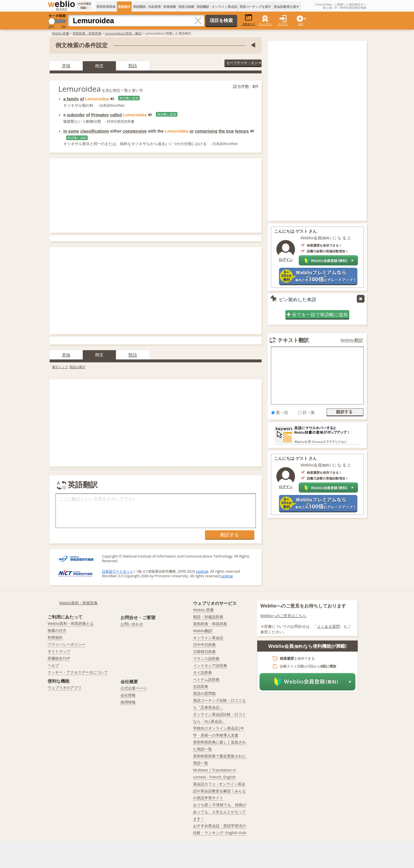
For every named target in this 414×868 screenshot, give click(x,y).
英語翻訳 (203, 7)
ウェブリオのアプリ (65, 688)
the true (226, 131)
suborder (76, 115)
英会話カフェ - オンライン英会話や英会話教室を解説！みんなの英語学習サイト (219, 791)
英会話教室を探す (287, 7)
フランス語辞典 (206, 659)
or (192, 131)
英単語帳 (170, 7)
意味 (66, 66)
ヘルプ (53, 665)
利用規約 (55, 637)
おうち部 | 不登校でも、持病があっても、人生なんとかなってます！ (220, 812)
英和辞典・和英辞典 (87, 33)
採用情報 (128, 702)
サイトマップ (59, 651)
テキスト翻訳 (293, 340)
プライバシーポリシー (66, 644)
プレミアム (265, 24)
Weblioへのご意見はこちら (283, 616)
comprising (206, 131)
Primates (100, 115)
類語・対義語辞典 (208, 617)
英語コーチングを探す (255, 7)
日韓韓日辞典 (204, 652)
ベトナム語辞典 (206, 679)
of (82, 99)
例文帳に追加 (129, 98)
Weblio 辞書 (61, 33)
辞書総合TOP (59, 658)
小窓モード (249, 20)
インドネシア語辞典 (210, 666)
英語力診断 (186, 7)
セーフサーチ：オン (244, 63)
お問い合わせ (132, 624)
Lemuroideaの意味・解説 (123, 33)
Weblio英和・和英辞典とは (71, 623)
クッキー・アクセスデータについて (78, 672)
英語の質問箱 (204, 693)
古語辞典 (201, 686)
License (202, 571)
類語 (133, 66)
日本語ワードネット (118, 571)
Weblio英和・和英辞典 (79, 603)
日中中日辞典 (204, 645)
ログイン (283, 24)
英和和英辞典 (106, 7)
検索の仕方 (57, 630)
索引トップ (60, 367)
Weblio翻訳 (352, 340)
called (116, 115)
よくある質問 (328, 626)
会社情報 (128, 695)
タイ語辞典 (202, 672)
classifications (94, 131)
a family (71, 99)
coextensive (135, 131)
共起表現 (154, 7)
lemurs (242, 131)
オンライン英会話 (224, 7)
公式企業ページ (134, 688)
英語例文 (124, 7)
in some (71, 131)
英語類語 (139, 7)
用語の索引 (77, 367)
